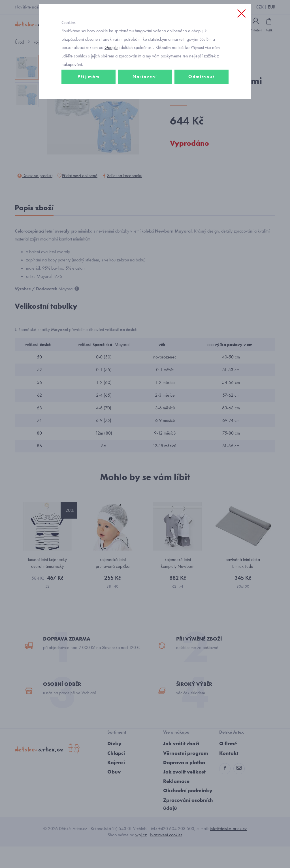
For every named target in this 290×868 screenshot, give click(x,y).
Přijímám (89, 101)
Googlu (111, 72)
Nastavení (145, 101)
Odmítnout (201, 101)
